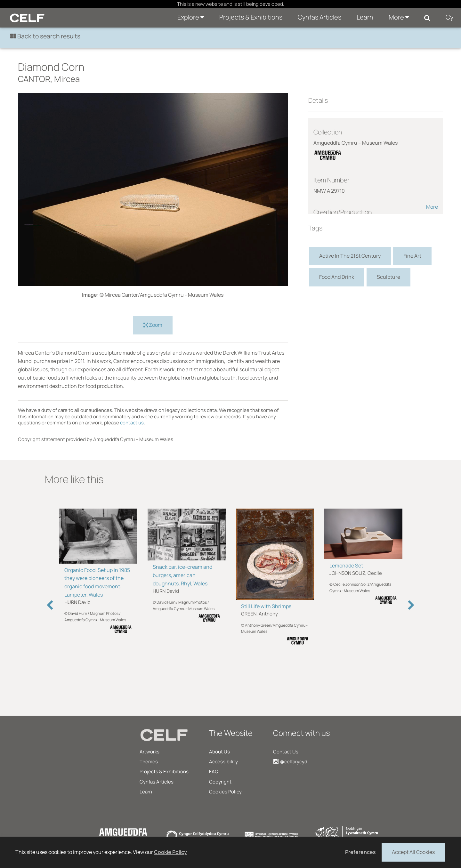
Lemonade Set (346, 566)
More (399, 17)
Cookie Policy (170, 852)
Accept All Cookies (413, 852)
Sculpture (388, 277)
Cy (449, 17)
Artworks (150, 752)
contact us (132, 423)
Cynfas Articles (319, 17)
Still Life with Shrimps (266, 606)
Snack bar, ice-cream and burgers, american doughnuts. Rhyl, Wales (182, 575)
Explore (191, 17)
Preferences (360, 852)
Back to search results (45, 36)
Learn (365, 17)
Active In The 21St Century (350, 256)
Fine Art (412, 256)
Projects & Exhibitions (251, 17)
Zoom (153, 325)
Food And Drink (337, 277)
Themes (149, 762)
